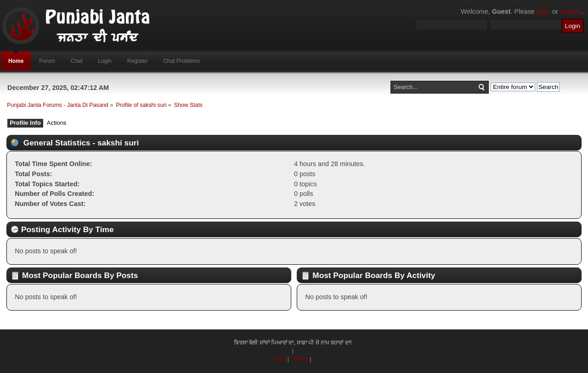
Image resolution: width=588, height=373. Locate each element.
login (543, 11)
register (571, 11)
